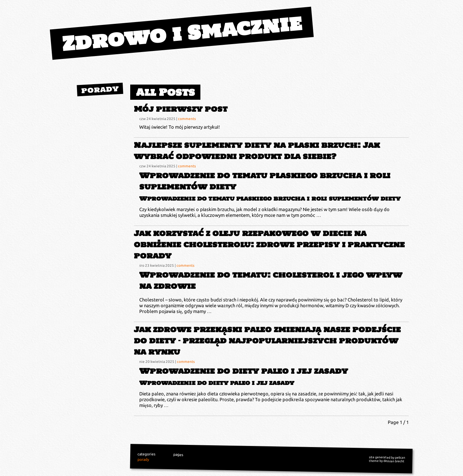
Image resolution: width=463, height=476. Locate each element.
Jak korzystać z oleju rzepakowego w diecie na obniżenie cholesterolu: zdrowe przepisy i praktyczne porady (269, 245)
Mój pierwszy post (181, 109)
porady (100, 89)
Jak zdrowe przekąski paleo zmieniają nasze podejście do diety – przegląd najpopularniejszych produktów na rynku (267, 341)
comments (187, 119)
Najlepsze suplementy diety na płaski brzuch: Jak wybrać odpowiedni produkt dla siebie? (257, 151)
